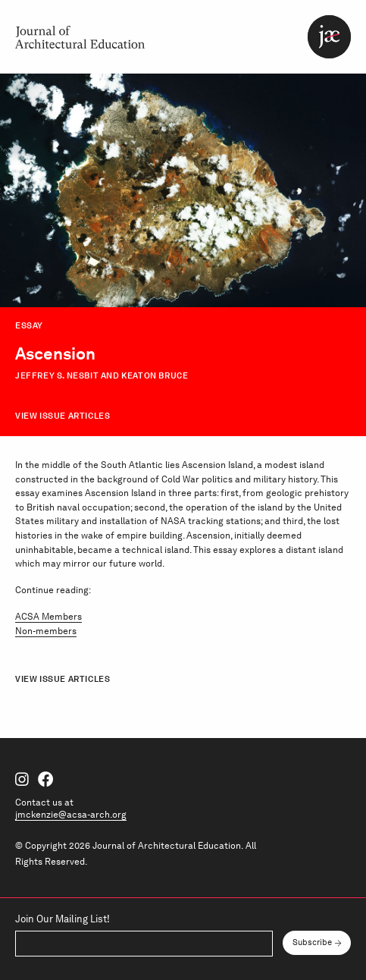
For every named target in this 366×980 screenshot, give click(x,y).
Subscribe (312, 942)
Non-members (46, 631)
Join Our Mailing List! (63, 920)
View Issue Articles (63, 416)
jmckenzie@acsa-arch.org (71, 814)
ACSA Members (48, 616)
